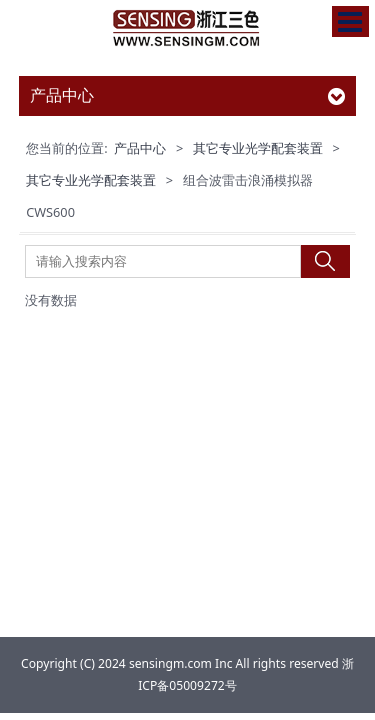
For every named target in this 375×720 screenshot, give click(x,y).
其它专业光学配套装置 (258, 148)
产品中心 (140, 148)
